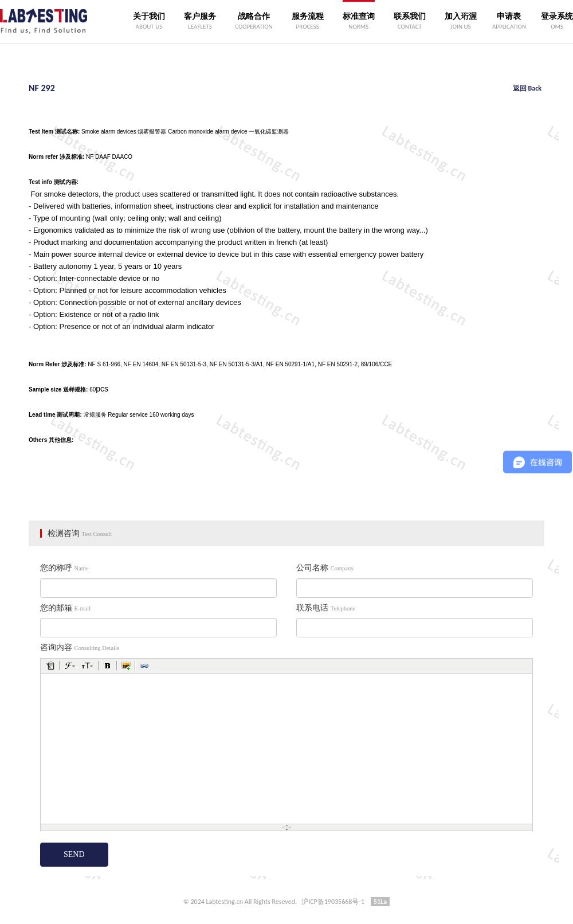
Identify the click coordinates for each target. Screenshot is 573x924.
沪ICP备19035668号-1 (333, 902)
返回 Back (527, 88)
